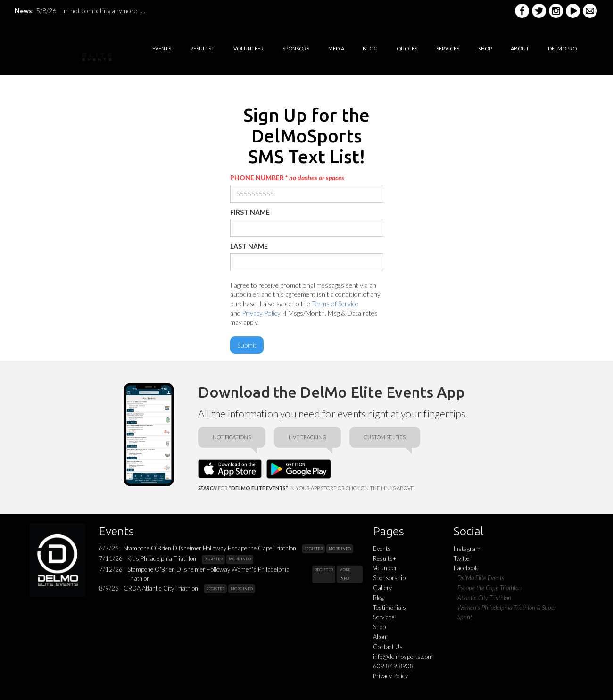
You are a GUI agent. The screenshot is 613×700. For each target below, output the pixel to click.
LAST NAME (249, 246)
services (448, 48)
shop (485, 48)
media (336, 48)
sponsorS (296, 48)
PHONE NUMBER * (287, 178)
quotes (407, 48)
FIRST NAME (250, 212)
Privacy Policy (261, 313)
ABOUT (520, 48)
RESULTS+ (202, 48)
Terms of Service (335, 304)
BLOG (370, 48)
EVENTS (162, 48)
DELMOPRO (562, 48)
